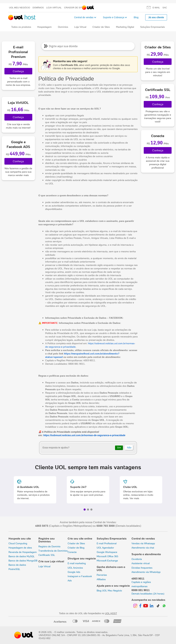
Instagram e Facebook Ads (80, 578)
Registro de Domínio (49, 546)
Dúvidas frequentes (142, 568)
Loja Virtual (54, 8)
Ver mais (134, 498)
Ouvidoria (137, 559)
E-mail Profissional (107, 543)
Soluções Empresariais (152, 27)
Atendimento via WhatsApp (146, 572)
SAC (165, 8)
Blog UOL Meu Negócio (109, 591)
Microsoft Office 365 (107, 556)
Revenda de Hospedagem (23, 552)
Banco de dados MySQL (22, 556)
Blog (136, 17)
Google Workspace (107, 552)
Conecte (72, 552)
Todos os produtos (21, 27)
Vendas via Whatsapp (143, 543)
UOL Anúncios (75, 568)
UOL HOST (111, 613)
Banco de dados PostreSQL (17, 567)
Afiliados (101, 579)
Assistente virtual (141, 563)
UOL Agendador (105, 548)
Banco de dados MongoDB (23, 561)
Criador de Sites (75, 8)
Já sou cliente (156, 17)
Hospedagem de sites (20, 548)
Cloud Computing (18, 543)
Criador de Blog (76, 548)
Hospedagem (44, 27)
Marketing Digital (125, 27)
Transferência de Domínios (53, 551)
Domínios (38, 8)
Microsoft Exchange (107, 561)
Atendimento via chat (143, 548)
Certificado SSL (47, 555)
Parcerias (102, 575)
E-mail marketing (77, 563)
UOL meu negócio (20, 8)
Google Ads (74, 572)
